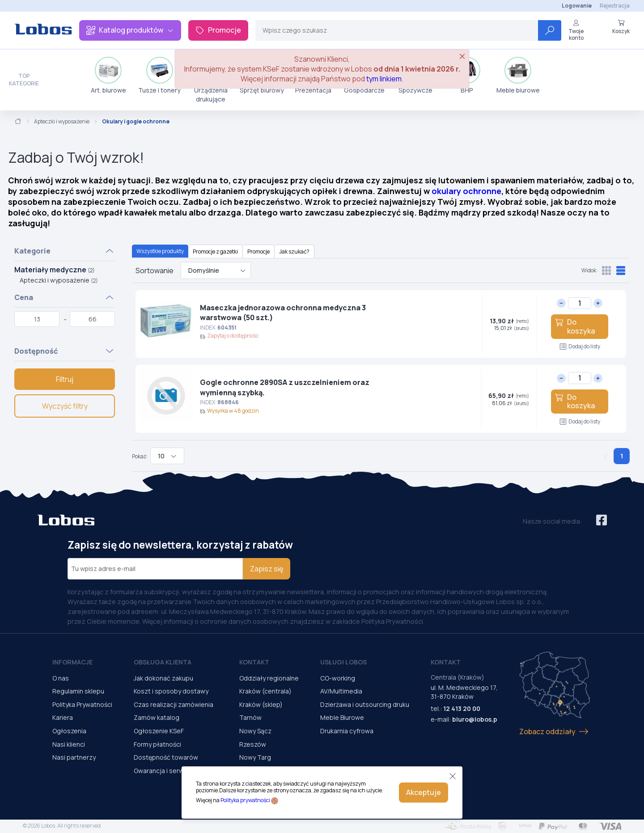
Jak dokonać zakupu (163, 678)
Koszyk (621, 27)
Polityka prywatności (245, 800)
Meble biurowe (518, 76)
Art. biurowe (108, 76)
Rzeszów (253, 744)
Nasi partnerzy (74, 757)
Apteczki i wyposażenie (62, 122)
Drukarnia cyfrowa (347, 731)
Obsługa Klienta (163, 662)
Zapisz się (267, 569)
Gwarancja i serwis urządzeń (176, 771)
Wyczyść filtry (65, 406)
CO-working (338, 678)
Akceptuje (424, 792)
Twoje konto (576, 30)
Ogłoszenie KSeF (159, 731)
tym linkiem (384, 79)
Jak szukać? (294, 252)
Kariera (63, 717)
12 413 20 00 (462, 708)
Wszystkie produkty (160, 251)
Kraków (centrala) (265, 691)
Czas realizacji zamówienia (174, 704)
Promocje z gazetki (215, 252)
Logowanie (577, 6)
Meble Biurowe (342, 717)
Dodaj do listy (580, 346)
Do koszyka (575, 326)
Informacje (72, 662)
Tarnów (250, 717)
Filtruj (65, 379)
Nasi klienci (69, 744)
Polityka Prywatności (82, 704)
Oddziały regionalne (269, 678)
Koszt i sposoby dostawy (171, 691)
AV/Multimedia (341, 691)
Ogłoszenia (69, 731)
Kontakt (254, 662)
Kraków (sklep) (261, 704)
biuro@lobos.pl (476, 719)
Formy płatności (157, 744)
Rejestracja (615, 6)
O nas (61, 678)
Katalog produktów (130, 30)
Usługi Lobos (343, 662)
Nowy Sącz (255, 731)
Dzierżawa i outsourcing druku (365, 704)
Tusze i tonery (159, 76)
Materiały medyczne (55, 270)
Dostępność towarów (166, 757)
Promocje (218, 30)
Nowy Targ (255, 757)
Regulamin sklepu (78, 691)
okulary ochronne (466, 191)
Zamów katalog (157, 717)
